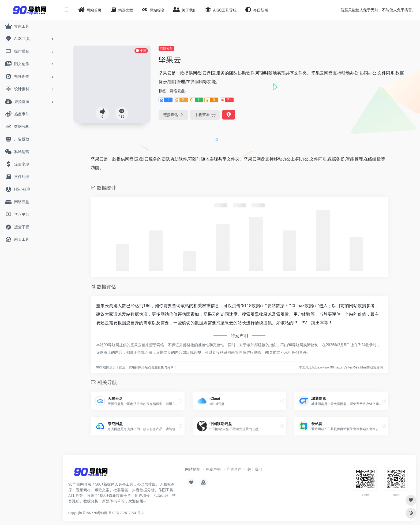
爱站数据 (276, 306)
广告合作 (234, 469)
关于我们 (255, 469)
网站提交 (193, 469)
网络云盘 (166, 49)
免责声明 (213, 469)
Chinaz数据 (302, 306)
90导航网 (101, 513)
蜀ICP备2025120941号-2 (126, 513)
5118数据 (251, 306)
